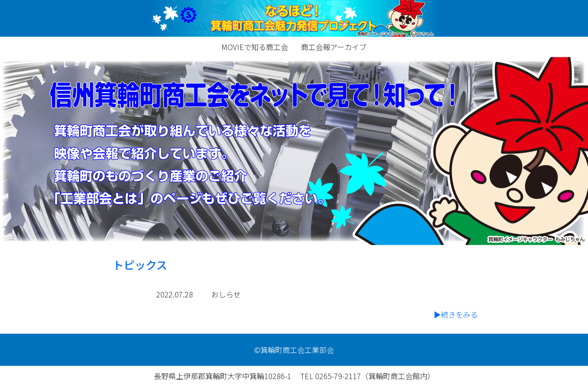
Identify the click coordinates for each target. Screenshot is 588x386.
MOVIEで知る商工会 (255, 47)
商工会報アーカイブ (334, 47)
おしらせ (226, 294)
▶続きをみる (456, 314)
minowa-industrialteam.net (294, 18)
